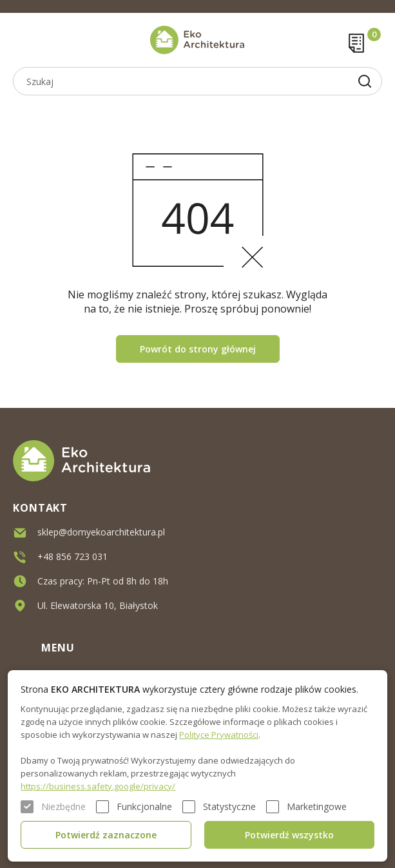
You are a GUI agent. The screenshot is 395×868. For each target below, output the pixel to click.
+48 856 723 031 (72, 556)
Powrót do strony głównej (198, 349)
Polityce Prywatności (219, 735)
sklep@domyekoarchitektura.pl (101, 532)
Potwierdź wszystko (289, 835)
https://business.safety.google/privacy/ (98, 786)
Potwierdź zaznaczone (106, 835)
